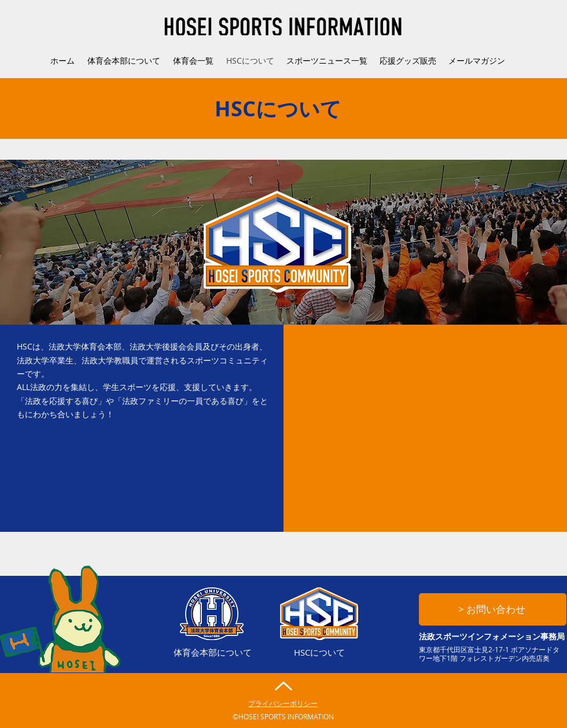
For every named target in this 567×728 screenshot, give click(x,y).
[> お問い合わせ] (493, 609)
